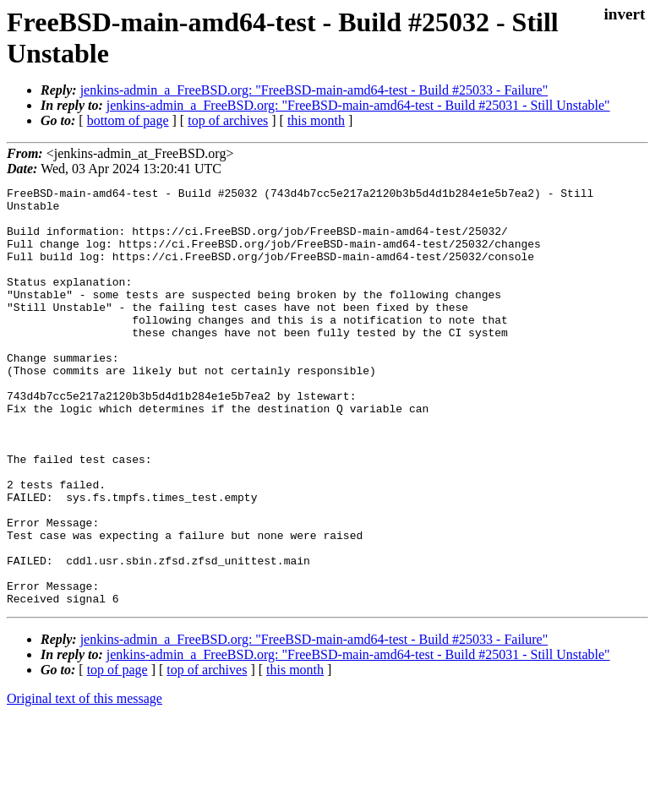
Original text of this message (85, 782)
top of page (117, 753)
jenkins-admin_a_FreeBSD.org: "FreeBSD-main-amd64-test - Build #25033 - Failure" (314, 90)
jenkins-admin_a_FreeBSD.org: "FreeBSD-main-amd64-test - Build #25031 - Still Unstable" (358, 105)
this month (316, 120)
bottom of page (128, 120)
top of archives (228, 120)
